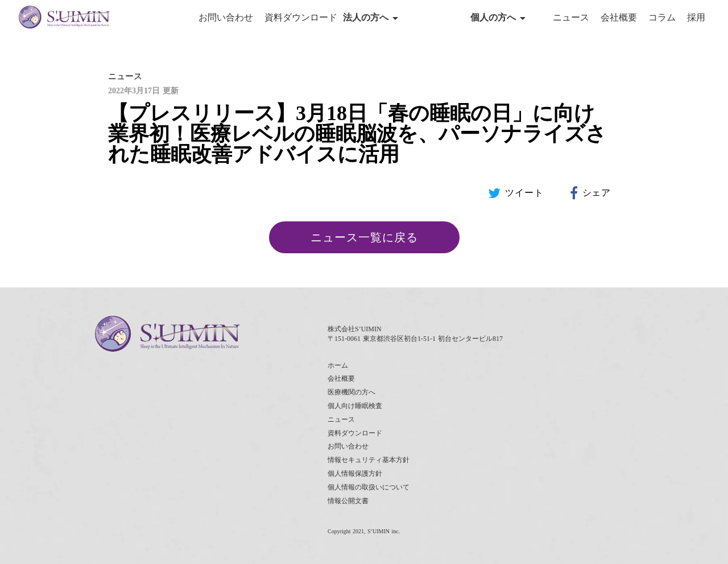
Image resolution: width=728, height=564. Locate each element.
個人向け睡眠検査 (355, 406)
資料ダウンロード (301, 17)
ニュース (571, 17)
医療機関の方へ (351, 392)
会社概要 (619, 17)
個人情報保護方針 (355, 474)
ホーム (338, 365)
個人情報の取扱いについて (369, 487)
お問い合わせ (226, 17)
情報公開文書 (348, 501)
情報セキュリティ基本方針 (369, 460)
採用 (696, 17)
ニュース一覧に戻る (364, 237)
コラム (662, 17)
